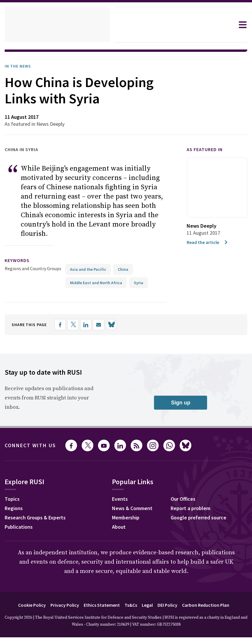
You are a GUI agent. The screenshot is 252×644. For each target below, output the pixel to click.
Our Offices (188, 506)
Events (124, 506)
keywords (20, 267)
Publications (20, 534)
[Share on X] (79, 331)
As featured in (208, 166)
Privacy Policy (60, 612)
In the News (20, 66)
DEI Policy (171, 612)
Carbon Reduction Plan (212, 612)
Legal (148, 612)
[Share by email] (105, 331)
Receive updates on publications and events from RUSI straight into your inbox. (48, 405)
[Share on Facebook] (66, 331)
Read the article (209, 258)
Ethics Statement (100, 612)
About (123, 534)
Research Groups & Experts (40, 525)
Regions (15, 516)
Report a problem (195, 516)
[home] (57, 25)
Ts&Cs (130, 612)
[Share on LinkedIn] (92, 331)
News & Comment (137, 516)
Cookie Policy (24, 612)
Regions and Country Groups (34, 275)
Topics (13, 506)
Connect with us (34, 452)
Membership (130, 525)
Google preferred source (204, 525)
